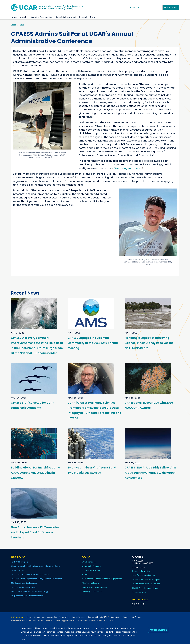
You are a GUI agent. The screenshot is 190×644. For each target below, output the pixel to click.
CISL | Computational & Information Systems (30, 575)
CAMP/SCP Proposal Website (144, 575)
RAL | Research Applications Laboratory (27, 596)
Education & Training (91, 570)
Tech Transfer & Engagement (95, 587)
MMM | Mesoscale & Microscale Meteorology (30, 592)
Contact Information (141, 571)
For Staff (86, 575)
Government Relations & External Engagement (102, 579)
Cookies (37, 617)
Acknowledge (158, 630)
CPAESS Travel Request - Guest (145, 588)
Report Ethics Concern (121, 617)
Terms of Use (64, 617)
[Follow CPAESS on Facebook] (133, 604)
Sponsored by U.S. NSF (99, 616)
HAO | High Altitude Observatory (24, 587)
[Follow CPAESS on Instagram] (141, 604)
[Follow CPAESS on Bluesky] (135, 604)
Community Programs (92, 566)
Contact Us (134, 7)
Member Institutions (91, 583)
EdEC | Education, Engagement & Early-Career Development (36, 579)
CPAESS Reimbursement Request (146, 584)
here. (23, 639)
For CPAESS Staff (139, 592)
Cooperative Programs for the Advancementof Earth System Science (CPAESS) (62, 7)
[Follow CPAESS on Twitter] (137, 604)
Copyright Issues (79, 617)
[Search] (152, 7)
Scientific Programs (65, 17)
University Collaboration (92, 592)
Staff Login (137, 617)
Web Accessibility (49, 617)
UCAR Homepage (89, 562)
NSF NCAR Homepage (20, 562)
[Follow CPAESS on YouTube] (144, 604)
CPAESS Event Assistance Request (146, 580)
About (23, 17)
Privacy (29, 617)
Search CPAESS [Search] (171, 7)
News (93, 17)
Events (82, 17)
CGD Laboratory (18, 570)
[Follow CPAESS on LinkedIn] (139, 604)
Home (14, 17)
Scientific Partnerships (41, 17)
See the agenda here (129, 168)
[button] (27, 17)
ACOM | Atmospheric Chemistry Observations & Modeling (35, 566)
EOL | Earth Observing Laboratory (25, 583)
